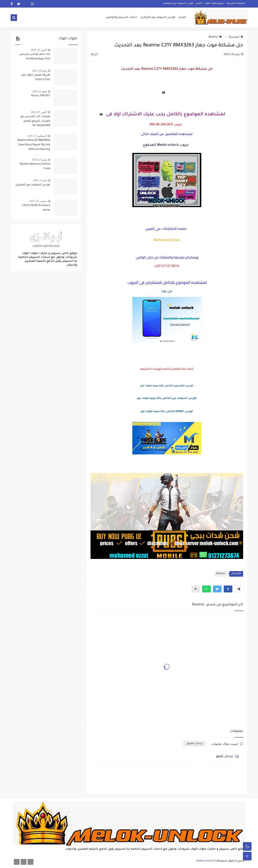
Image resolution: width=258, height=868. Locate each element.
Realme (215, 37)
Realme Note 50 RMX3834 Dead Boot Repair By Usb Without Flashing (34, 145)
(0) (94, 55)
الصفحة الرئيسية (236, 3)
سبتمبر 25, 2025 (38, 201)
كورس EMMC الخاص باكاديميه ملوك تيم (167, 412)
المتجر (199, 3)
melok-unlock (204, 861)
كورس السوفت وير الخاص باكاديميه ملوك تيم (167, 398)
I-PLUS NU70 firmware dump (36, 208)
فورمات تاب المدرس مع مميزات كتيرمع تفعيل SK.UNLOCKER (35, 121)
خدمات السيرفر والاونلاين (121, 18)
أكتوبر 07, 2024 (39, 112)
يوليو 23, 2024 (40, 160)
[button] (228, 589)
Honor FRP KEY (41, 96)
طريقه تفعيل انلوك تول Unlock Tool (36, 77)
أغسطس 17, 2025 (37, 136)
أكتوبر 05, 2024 (39, 50)
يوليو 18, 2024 (40, 71)
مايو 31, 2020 (40, 180)
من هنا (167, 292)
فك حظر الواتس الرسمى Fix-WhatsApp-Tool (35, 57)
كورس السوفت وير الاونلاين (178, 3)
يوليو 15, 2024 (40, 91)
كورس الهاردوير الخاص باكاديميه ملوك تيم (167, 386)
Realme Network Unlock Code (35, 166)
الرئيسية (236, 37)
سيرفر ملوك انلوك (214, 3)
